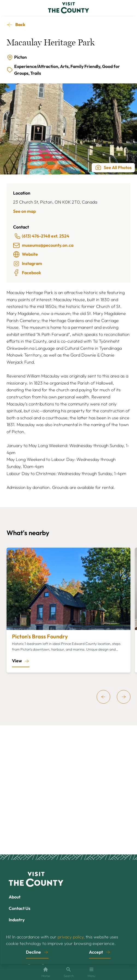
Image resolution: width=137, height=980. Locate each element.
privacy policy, (71, 937)
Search (69, 972)
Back (20, 24)
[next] (124, 697)
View (17, 661)
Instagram (28, 264)
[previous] (103, 697)
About (15, 897)
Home (46, 972)
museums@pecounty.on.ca (43, 245)
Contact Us (20, 908)
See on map (24, 211)
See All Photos (113, 167)
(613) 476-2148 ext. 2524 (42, 236)
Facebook (27, 273)
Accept (96, 952)
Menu (91, 972)
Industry (17, 920)
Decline (33, 952)
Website (26, 254)
